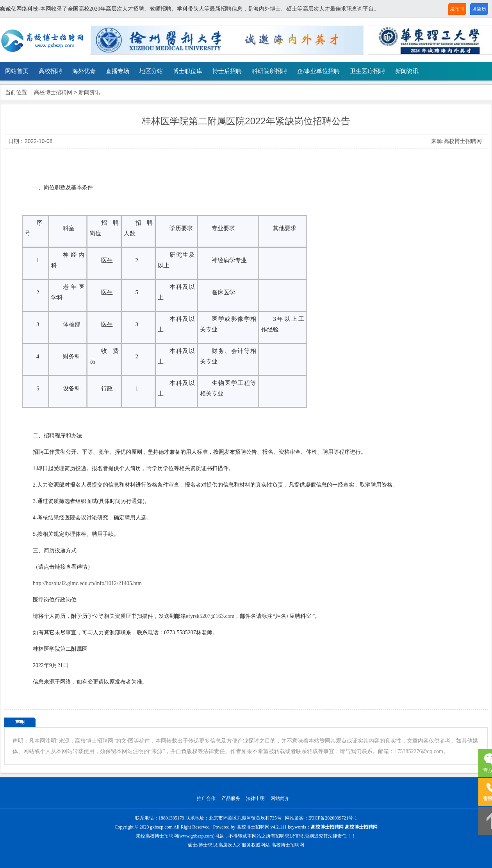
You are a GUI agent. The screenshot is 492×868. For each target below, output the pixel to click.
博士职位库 (188, 71)
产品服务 (231, 798)
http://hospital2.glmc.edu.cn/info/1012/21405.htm (87, 583)
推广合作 (206, 798)
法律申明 (255, 798)
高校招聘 (50, 71)
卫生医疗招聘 (367, 71)
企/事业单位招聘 (318, 71)
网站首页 (17, 71)
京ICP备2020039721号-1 (333, 818)
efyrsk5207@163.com (210, 616)
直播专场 (118, 71)
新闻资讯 (407, 71)
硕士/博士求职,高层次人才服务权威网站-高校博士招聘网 (246, 845)
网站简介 (280, 798)
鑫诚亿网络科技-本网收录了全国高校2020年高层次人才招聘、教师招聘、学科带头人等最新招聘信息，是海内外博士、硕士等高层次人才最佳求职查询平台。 (190, 9)
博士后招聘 (227, 71)
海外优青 (84, 71)
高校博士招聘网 (53, 92)
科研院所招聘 (269, 71)
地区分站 (151, 71)
